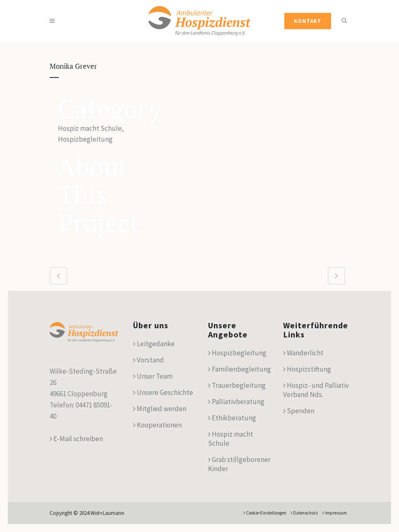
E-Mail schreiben (76, 439)
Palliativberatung (236, 402)
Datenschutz (304, 513)
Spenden (299, 411)
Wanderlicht (303, 353)
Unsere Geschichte (163, 392)
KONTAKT (308, 21)
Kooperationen (157, 425)
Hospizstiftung (307, 369)
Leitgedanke (154, 344)
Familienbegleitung (240, 369)
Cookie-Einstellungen (265, 513)
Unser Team (153, 376)
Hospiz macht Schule (231, 439)
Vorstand (148, 360)
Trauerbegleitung (237, 385)
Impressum (335, 513)
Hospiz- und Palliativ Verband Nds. (316, 390)
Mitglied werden (160, 409)
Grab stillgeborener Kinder (239, 464)
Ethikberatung (232, 418)
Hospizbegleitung (237, 353)
